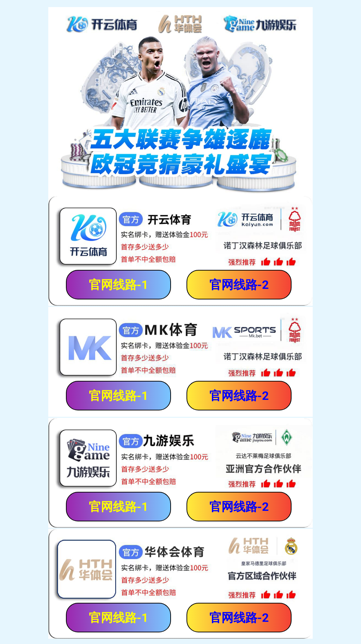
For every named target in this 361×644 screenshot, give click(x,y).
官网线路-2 (239, 285)
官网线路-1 (119, 285)
